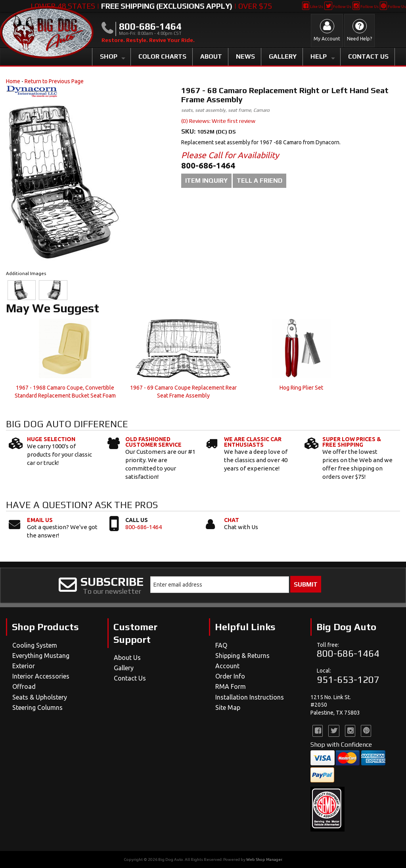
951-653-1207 (348, 680)
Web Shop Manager (264, 859)
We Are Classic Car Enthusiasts (253, 442)
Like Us (313, 7)
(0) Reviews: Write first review (218, 121)
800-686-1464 (144, 527)
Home (13, 81)
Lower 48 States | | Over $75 (151, 6)
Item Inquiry (206, 181)
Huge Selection (51, 439)
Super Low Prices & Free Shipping (352, 442)
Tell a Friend (259, 181)
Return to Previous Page (54, 81)
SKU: (189, 131)
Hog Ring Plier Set (301, 388)
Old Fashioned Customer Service (153, 442)
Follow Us (338, 7)
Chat (232, 520)
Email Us (40, 520)
